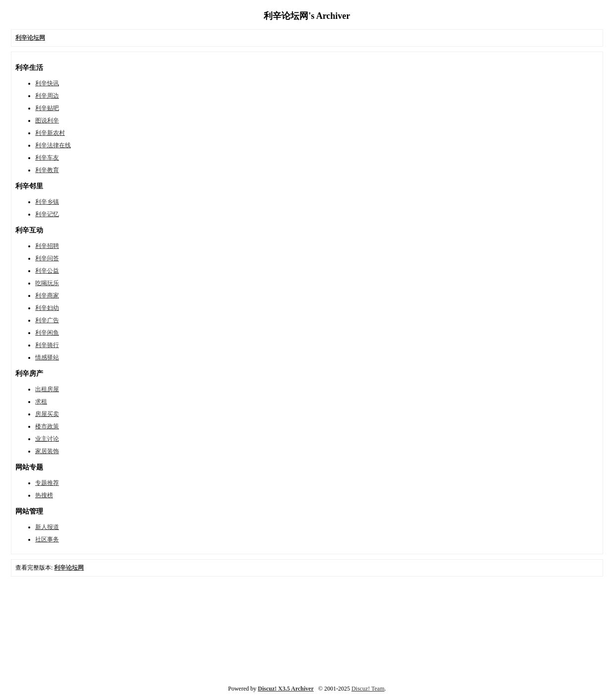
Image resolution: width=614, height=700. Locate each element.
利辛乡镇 (47, 202)
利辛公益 (47, 271)
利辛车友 (47, 158)
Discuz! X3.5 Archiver (286, 689)
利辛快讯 (47, 83)
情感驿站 (47, 357)
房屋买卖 (47, 414)
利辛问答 (47, 258)
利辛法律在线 (53, 145)
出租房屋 (47, 389)
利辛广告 (47, 320)
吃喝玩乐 (47, 283)
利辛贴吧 (47, 108)
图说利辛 (47, 120)
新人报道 (47, 527)
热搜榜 (44, 495)
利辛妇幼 (47, 308)
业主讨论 (47, 439)
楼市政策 (47, 426)
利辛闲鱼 (47, 333)
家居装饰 (47, 451)
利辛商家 (47, 295)
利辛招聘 (47, 246)
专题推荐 (47, 483)
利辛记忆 (47, 214)
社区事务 (47, 539)
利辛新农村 (50, 133)
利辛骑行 (47, 345)
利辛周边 (47, 96)
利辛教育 (47, 170)
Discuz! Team (368, 689)
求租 (41, 402)
